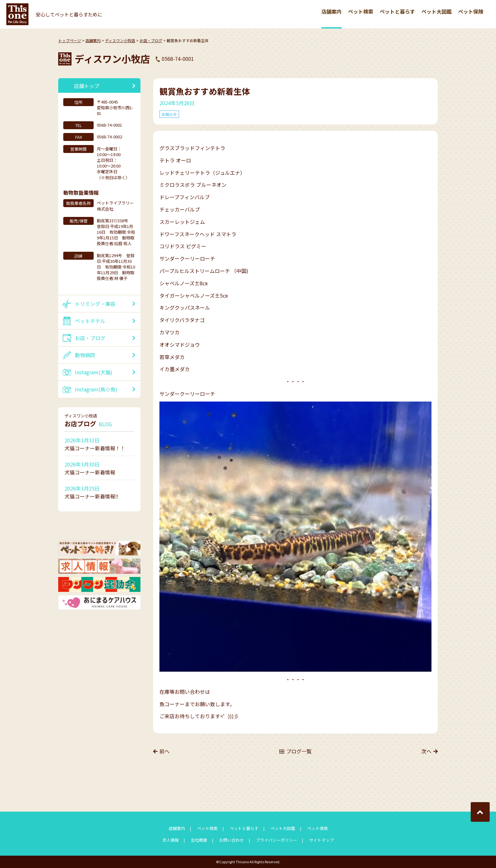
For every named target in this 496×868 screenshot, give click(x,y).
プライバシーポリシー (276, 840)
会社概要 (199, 840)
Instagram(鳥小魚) (96, 389)
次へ (426, 751)
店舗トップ (87, 86)
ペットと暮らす (397, 11)
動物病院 (85, 355)
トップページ (70, 40)
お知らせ (169, 114)
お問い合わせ (232, 840)
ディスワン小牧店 (120, 40)
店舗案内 (332, 11)
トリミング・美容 (95, 304)
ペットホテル (90, 321)
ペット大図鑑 (437, 11)
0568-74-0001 (178, 59)
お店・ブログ (151, 40)
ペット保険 (471, 11)
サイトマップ (321, 840)
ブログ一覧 (299, 751)
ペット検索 (361, 11)
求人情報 (170, 840)
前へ (164, 751)
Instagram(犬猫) (94, 372)
